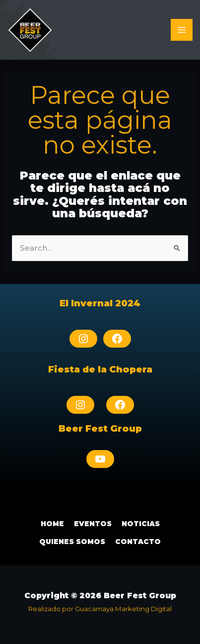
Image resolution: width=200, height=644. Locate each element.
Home (52, 524)
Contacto (138, 542)
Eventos (93, 524)
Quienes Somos (72, 542)
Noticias (141, 524)
